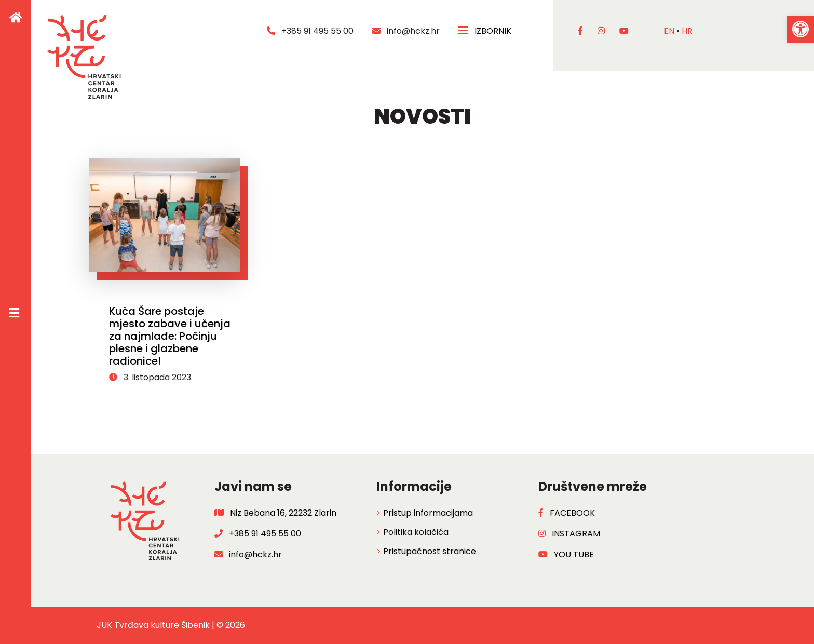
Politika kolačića (416, 532)
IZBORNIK (486, 31)
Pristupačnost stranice (430, 551)
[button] (801, 29)
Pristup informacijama (428, 513)
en (669, 31)
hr (687, 31)
